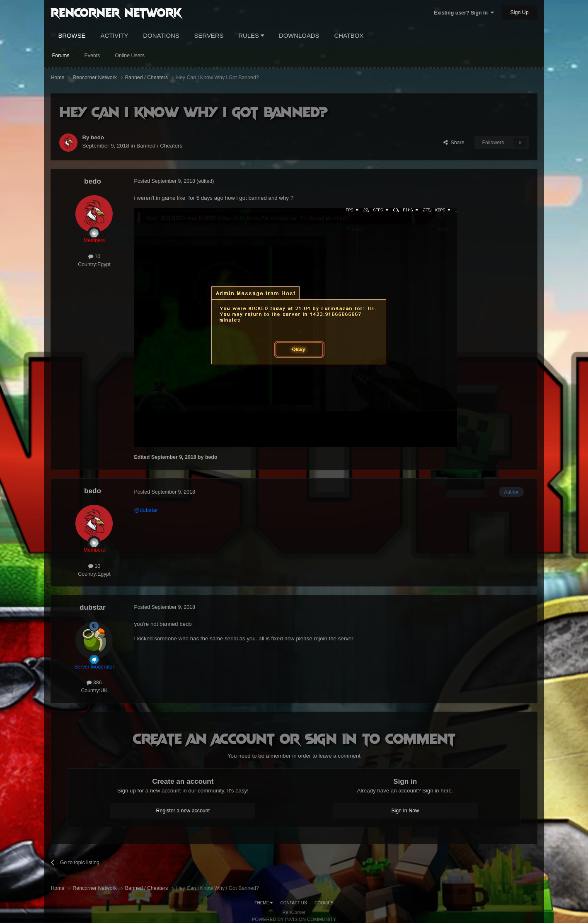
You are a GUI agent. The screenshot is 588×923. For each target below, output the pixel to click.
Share (454, 143)
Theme (264, 903)
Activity (114, 36)
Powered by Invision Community (294, 919)
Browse (72, 36)
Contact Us (294, 903)
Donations (161, 36)
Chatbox (349, 36)
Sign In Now (405, 811)
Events (92, 56)
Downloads (299, 36)
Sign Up (519, 12)
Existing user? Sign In (464, 13)
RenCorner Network (116, 12)
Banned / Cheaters (159, 146)
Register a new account (183, 811)
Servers (209, 36)
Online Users (130, 56)
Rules (251, 36)
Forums (60, 56)
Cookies (324, 903)
